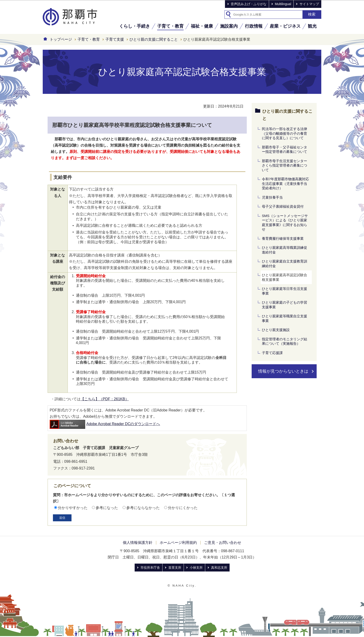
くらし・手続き (135, 26)
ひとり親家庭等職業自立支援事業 (284, 318)
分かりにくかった (183, 508)
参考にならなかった (143, 508)
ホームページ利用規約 (178, 543)
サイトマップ (309, 4)
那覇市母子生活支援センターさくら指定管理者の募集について (284, 165)
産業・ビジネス (285, 26)
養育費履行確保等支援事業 (283, 238)
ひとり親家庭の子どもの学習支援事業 (284, 305)
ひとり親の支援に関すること (154, 39)
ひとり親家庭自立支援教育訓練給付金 (284, 264)
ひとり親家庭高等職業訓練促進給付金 (284, 250)
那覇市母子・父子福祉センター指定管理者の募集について (284, 149)
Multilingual (283, 4)
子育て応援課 (272, 353)
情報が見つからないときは (283, 371)
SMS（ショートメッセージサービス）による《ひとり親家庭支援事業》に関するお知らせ (285, 223)
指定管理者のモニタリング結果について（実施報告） (284, 341)
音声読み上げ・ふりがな (249, 4)
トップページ (61, 39)
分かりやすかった (73, 508)
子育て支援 (115, 39)
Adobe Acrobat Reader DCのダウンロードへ (105, 424)
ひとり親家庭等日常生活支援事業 (284, 291)
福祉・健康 (202, 26)
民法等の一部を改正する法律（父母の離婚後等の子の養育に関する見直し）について (284, 133)
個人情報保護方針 (138, 543)
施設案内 (229, 26)
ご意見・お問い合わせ (223, 543)
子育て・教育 (170, 26)
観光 (312, 26)
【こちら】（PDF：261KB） (105, 399)
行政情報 (254, 26)
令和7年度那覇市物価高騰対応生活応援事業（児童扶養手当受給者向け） (285, 184)
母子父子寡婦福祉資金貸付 (283, 206)
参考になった (107, 508)
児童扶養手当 (272, 197)
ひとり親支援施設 (276, 330)
